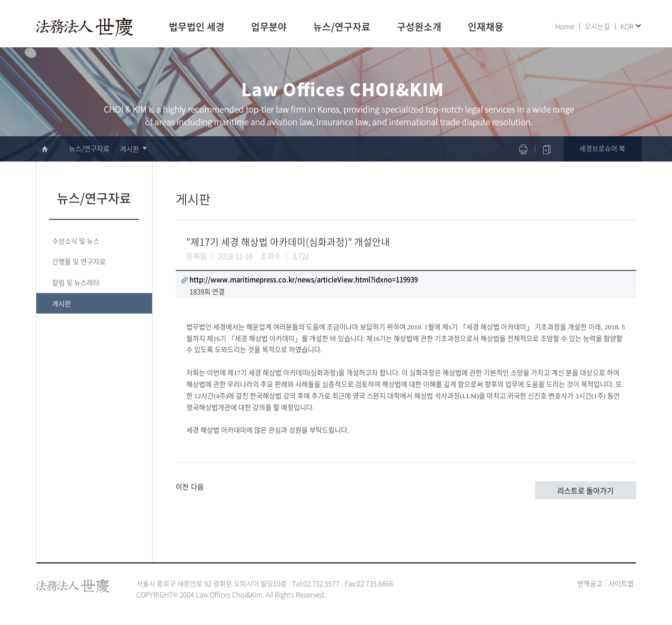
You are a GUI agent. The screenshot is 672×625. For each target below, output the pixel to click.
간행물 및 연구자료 (79, 261)
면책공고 (590, 583)
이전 (182, 486)
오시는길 (597, 26)
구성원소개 (419, 27)
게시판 (129, 149)
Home (565, 26)
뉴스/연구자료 (342, 27)
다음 (197, 486)
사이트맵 (621, 583)
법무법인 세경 (197, 27)
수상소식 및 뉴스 (76, 241)
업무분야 (269, 27)
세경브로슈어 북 (602, 148)
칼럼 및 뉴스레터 (76, 282)
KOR (627, 26)
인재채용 (486, 27)
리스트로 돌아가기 (585, 490)
